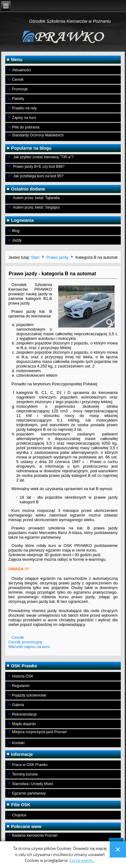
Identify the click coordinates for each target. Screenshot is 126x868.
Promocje (20, 89)
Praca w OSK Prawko (30, 765)
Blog (16, 231)
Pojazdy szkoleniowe (29, 695)
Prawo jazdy (57, 258)
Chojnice (19, 815)
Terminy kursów (25, 774)
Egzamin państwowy (29, 793)
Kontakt (18, 743)
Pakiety (18, 99)
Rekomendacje (24, 714)
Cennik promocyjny (25, 642)
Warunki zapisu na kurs (29, 647)
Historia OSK (23, 676)
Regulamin (21, 686)
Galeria (18, 705)
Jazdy (17, 240)
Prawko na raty (24, 108)
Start (35, 258)
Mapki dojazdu (24, 724)
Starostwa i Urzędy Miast (33, 784)
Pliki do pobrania (26, 127)
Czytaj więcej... (82, 860)
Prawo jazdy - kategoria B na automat (52, 274)
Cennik (18, 80)
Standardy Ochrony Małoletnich (38, 135)
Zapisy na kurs (24, 118)
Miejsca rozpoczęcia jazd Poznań (39, 732)
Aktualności (21, 70)
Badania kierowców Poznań (35, 835)
